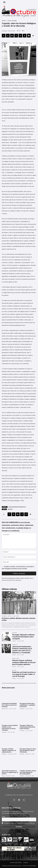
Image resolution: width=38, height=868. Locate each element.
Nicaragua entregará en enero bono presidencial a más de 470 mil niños (28, 750)
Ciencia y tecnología (12, 21)
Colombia (22, 776)
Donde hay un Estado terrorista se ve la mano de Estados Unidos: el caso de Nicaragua (24, 674)
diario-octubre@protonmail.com (23, 795)
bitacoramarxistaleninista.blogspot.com (17, 507)
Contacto (26, 863)
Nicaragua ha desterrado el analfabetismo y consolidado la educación (27, 705)
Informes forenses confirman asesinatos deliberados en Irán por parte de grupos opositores (24, 662)
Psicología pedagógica (14, 500)
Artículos (4, 21)
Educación (10, 509)
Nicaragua (14, 633)
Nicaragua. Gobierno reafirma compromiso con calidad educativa (9, 750)
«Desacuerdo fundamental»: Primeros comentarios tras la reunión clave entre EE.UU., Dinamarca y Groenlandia (22, 650)
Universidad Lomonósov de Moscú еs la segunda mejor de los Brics (10, 772)
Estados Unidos (16, 658)
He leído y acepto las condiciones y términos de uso (19, 823)
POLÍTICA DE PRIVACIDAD (30, 866)
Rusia (3, 776)
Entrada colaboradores (16, 863)
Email (3, 816)
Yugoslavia (4, 616)
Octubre (10, 616)
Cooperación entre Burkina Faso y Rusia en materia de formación (9, 705)
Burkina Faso (5, 709)
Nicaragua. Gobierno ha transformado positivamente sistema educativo (27, 727)
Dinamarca (15, 645)
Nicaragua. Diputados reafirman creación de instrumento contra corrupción (23, 637)
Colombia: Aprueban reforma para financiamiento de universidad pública (28, 772)
